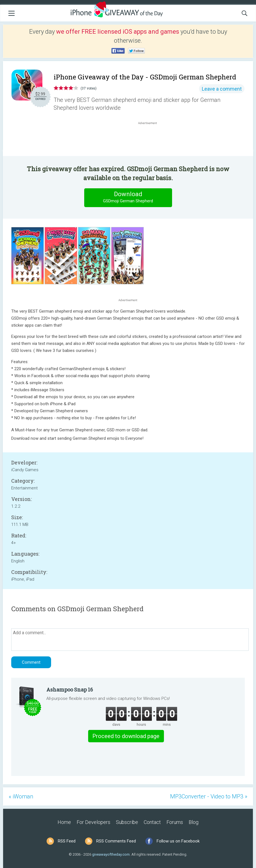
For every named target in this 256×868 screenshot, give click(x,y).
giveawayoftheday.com (111, 854)
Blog (194, 822)
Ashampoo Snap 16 (70, 690)
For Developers (93, 822)
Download (128, 197)
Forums (175, 822)
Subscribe (127, 822)
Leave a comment (222, 89)
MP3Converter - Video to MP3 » (209, 796)
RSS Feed (67, 841)
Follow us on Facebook (178, 841)
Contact (152, 822)
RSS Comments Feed (116, 841)
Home (64, 822)
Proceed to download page (126, 736)
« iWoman (21, 796)
